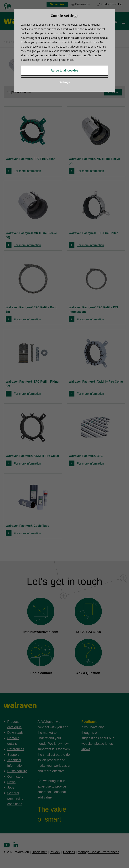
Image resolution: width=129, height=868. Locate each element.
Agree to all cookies (64, 71)
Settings (64, 82)
